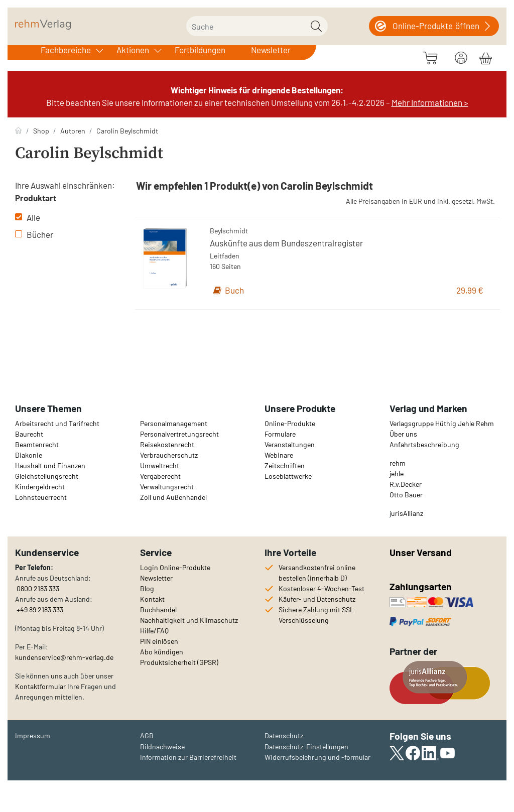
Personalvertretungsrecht (179, 434)
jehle (397, 473)
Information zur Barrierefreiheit (188, 757)
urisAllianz (407, 513)
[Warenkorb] (486, 57)
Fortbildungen (200, 50)
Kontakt (152, 599)
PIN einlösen (159, 641)
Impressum (33, 735)
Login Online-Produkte (175, 567)
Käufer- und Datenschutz (317, 599)
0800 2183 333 (37, 588)
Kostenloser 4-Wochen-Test (322, 588)
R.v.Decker (406, 484)
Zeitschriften (285, 465)
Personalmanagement (174, 423)
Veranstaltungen (290, 444)
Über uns (403, 434)
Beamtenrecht (37, 444)
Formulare (280, 434)
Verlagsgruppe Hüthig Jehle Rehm (442, 423)
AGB (147, 735)
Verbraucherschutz (169, 455)
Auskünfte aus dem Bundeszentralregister (286, 243)
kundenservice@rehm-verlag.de (64, 657)
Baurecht (29, 434)
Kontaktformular (40, 686)
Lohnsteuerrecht (41, 497)
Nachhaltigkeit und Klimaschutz (189, 620)
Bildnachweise (162, 747)
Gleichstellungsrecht (47, 476)
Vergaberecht (160, 476)
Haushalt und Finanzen (50, 465)
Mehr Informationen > (430, 102)
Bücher (34, 234)
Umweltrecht (160, 465)
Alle (28, 217)
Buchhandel (158, 610)
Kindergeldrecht (40, 487)
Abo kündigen (162, 652)
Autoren (73, 131)
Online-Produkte (290, 423)
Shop (41, 131)
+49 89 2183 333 (40, 610)
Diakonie (29, 455)
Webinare (279, 455)
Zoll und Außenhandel (173, 497)
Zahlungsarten (422, 586)
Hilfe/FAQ (154, 631)
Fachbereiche (66, 50)
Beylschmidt (229, 231)
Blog (147, 588)
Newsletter (271, 50)
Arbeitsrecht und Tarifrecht (57, 423)
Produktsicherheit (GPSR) (179, 662)
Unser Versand (421, 552)
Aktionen (133, 50)
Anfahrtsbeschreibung (424, 444)
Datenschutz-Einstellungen (306, 747)
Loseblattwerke (288, 476)
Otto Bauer (406, 495)
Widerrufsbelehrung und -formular (317, 757)
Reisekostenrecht (167, 444)
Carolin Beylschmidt (127, 131)
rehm (398, 463)
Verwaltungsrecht (167, 487)
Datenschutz (284, 735)
